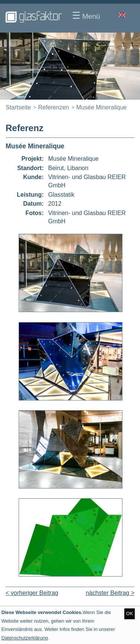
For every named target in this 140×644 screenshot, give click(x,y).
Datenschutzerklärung (25, 638)
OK (130, 613)
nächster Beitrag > (110, 593)
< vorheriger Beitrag (32, 593)
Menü (86, 15)
